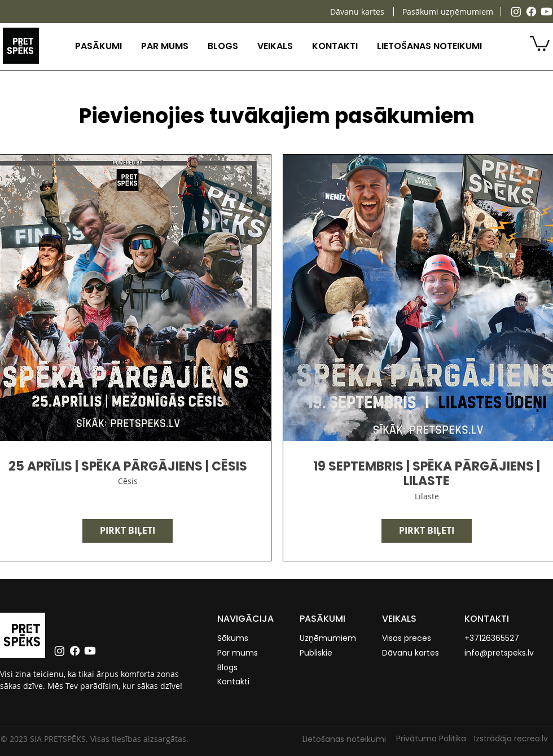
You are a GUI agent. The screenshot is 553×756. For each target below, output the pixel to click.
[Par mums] (240, 653)
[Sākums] (240, 639)
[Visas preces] (409, 639)
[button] (98, 46)
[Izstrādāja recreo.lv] (513, 739)
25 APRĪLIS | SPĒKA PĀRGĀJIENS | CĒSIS (128, 467)
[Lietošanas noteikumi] (342, 740)
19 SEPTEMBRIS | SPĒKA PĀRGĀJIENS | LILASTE (427, 474)
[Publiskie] (322, 653)
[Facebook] (531, 12)
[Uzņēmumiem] (330, 639)
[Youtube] (547, 12)
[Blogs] (240, 668)
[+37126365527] (495, 639)
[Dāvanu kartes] (357, 12)
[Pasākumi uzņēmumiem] (448, 12)
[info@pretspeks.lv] (508, 653)
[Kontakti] (240, 682)
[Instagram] (516, 12)
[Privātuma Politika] (429, 739)
